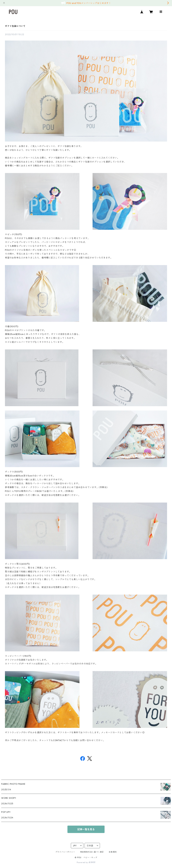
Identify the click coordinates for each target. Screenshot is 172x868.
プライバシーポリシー (65, 852)
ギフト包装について (15, 26)
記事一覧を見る (86, 829)
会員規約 (113, 852)
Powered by (86, 862)
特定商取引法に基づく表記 (92, 852)
